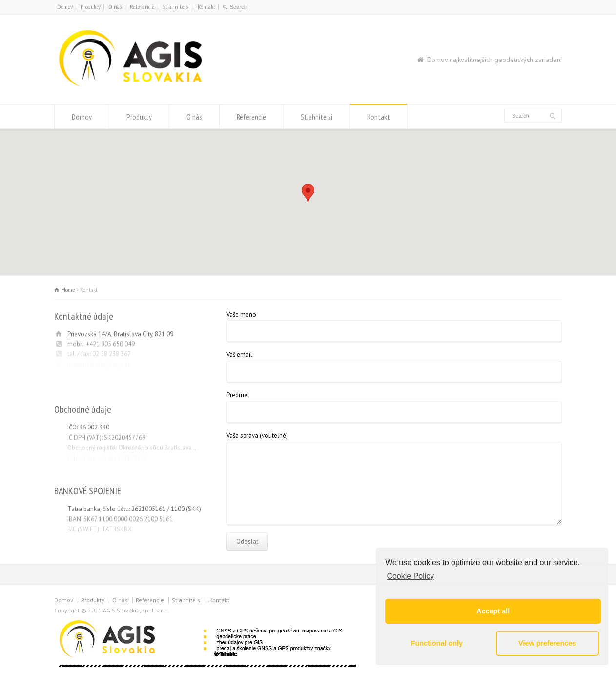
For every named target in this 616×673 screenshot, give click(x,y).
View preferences (547, 643)
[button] (308, 193)
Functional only (437, 643)
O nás (115, 7)
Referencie (142, 7)
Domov (65, 7)
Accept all (493, 611)
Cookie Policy (410, 576)
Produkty (91, 7)
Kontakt (206, 7)
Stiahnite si (176, 7)
